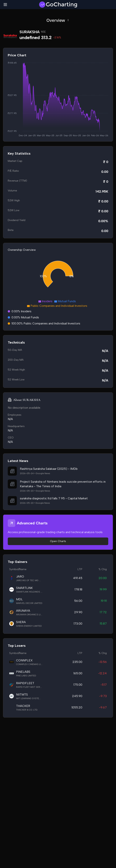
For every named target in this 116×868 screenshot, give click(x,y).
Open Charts (58, 541)
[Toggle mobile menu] (5, 5)
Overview (58, 20)
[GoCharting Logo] (58, 5)
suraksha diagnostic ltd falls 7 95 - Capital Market (54, 498)
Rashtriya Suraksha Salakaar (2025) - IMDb (49, 469)
